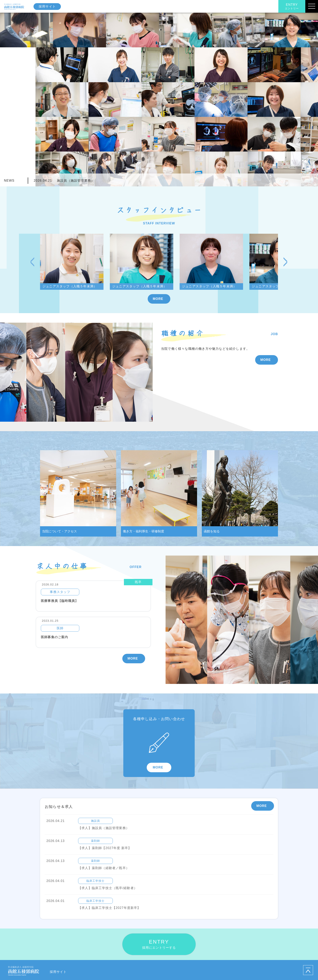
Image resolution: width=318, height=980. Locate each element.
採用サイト (47, 6)
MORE (158, 299)
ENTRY (292, 7)
